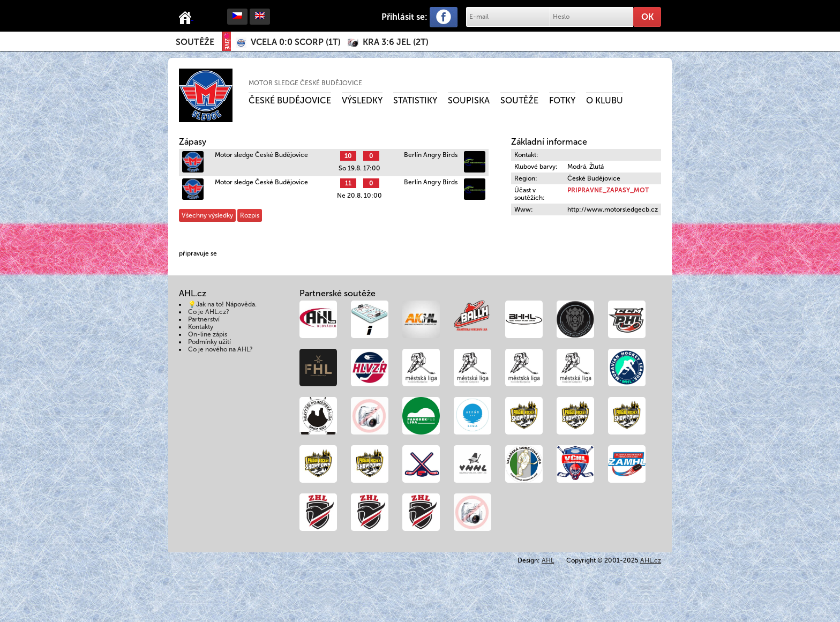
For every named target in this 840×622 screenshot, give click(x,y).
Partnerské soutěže (337, 293)
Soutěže (195, 42)
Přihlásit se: (404, 17)
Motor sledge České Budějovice (305, 83)
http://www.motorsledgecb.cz (613, 209)
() (296, 42)
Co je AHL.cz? (209, 312)
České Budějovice (290, 100)
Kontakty (201, 327)
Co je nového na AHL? (220, 349)
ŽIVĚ (227, 42)
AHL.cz (651, 560)
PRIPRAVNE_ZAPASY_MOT (608, 190)
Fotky (562, 100)
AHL (548, 560)
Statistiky (415, 100)
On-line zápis (208, 334)
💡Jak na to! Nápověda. (222, 304)
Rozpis (250, 215)
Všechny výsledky (207, 215)
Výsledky (362, 100)
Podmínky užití (209, 342)
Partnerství (204, 319)
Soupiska (469, 100)
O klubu (605, 100)
